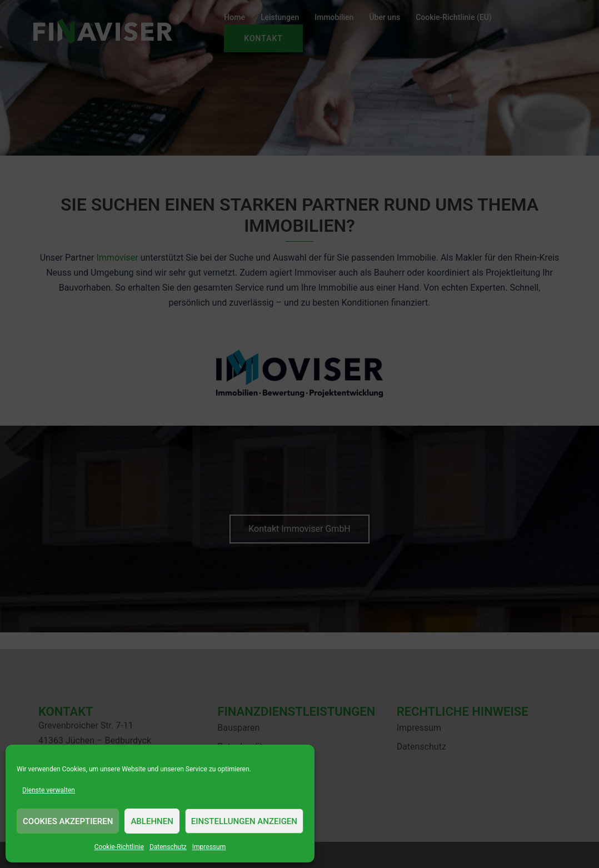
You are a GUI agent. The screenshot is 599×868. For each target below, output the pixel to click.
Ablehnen (152, 821)
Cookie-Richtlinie (119, 847)
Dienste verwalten (49, 790)
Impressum (209, 847)
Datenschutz (168, 847)
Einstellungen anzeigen (244, 821)
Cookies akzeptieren (68, 821)
